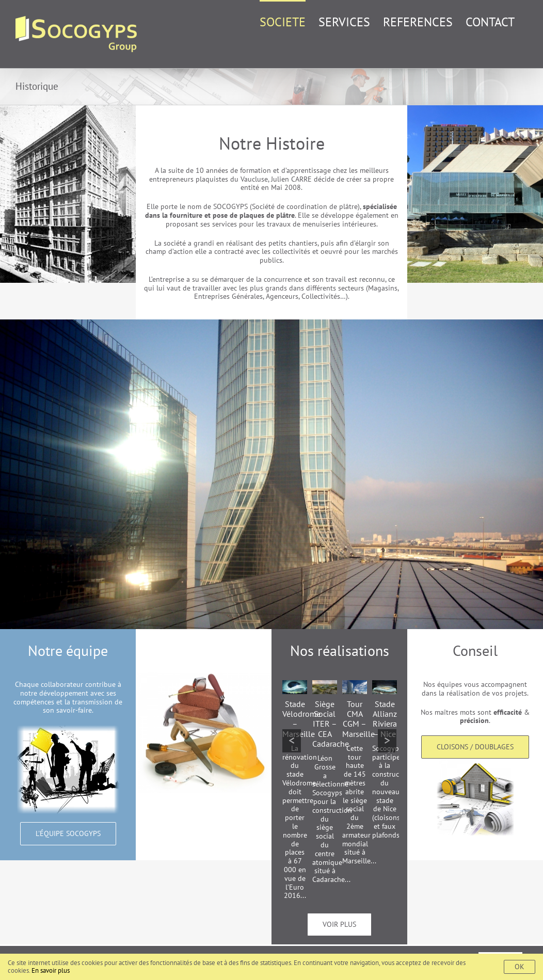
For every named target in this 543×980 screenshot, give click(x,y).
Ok (520, 967)
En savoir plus (51, 970)
